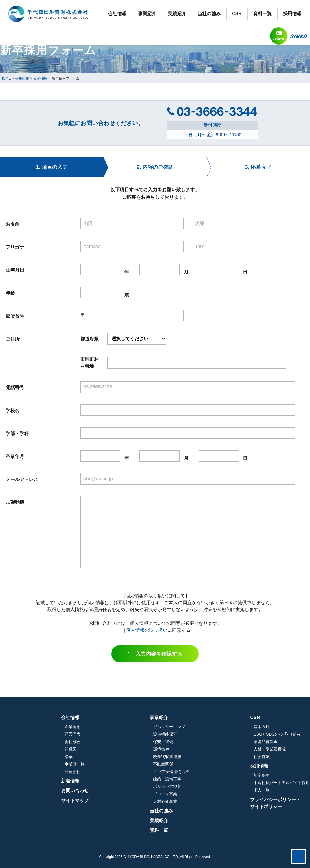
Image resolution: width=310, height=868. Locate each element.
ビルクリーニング (200, 727)
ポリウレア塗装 (198, 786)
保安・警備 (194, 742)
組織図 (131, 749)
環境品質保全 (266, 742)
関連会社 (133, 772)
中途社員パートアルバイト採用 (282, 783)
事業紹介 (147, 14)
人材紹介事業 (196, 801)
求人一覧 (262, 790)
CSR (237, 14)
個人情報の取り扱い (147, 630)
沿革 (129, 757)
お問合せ (279, 39)
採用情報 (292, 14)
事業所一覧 (135, 764)
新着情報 (131, 781)
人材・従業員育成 (270, 749)
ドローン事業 (196, 794)
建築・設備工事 (198, 779)
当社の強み (209, 14)
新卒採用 (262, 775)
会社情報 (117, 14)
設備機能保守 (196, 734)
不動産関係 (194, 764)
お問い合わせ (136, 791)
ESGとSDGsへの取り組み (277, 734)
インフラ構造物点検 (202, 772)
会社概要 (133, 742)
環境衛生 (192, 749)
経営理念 (133, 734)
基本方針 (262, 727)
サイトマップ (136, 800)
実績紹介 (177, 14)
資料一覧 (262, 14)
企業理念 (133, 727)
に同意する (155, 630)
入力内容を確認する (159, 654)
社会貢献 (262, 757)
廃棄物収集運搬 (198, 757)
